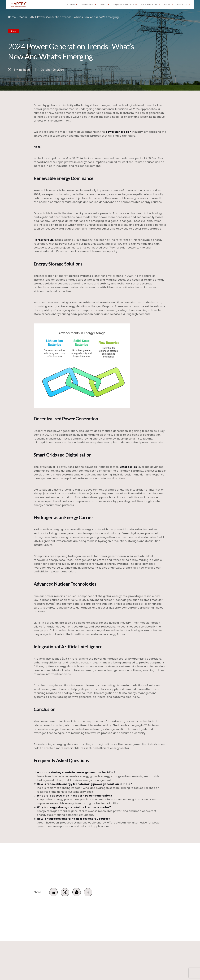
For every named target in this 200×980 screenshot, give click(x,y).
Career (167, 4)
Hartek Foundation (149, 4)
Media (103, 4)
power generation (119, 132)
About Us (71, 4)
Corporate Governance (123, 4)
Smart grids (128, 467)
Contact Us (182, 4)
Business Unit (88, 4)
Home (12, 17)
